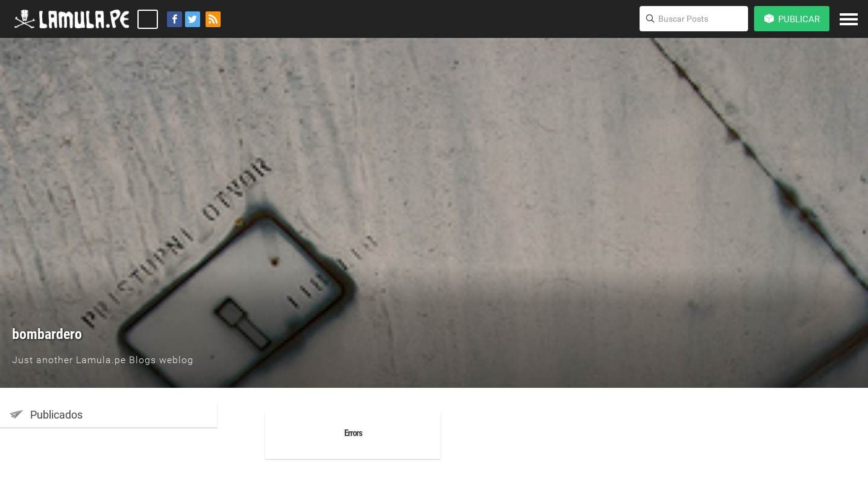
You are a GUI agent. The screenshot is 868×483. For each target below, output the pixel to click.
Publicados (46, 414)
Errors (353, 433)
